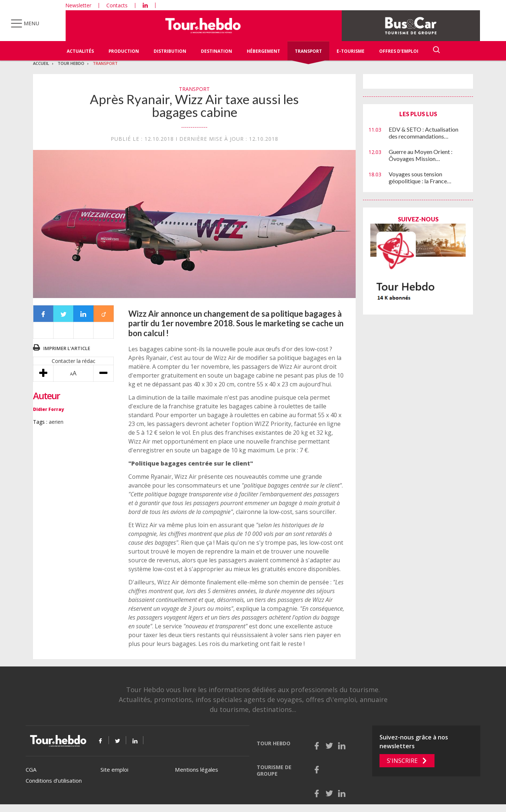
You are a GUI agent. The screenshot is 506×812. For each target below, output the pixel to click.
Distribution (170, 51)
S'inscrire (402, 761)
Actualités (80, 51)
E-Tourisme (351, 51)
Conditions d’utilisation (54, 780)
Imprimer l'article (67, 348)
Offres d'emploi (399, 51)
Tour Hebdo (71, 63)
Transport (308, 51)
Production (124, 51)
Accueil (41, 63)
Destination (217, 51)
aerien (56, 422)
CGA (31, 769)
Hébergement (263, 51)
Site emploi (114, 769)
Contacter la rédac (74, 361)
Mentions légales (197, 769)
